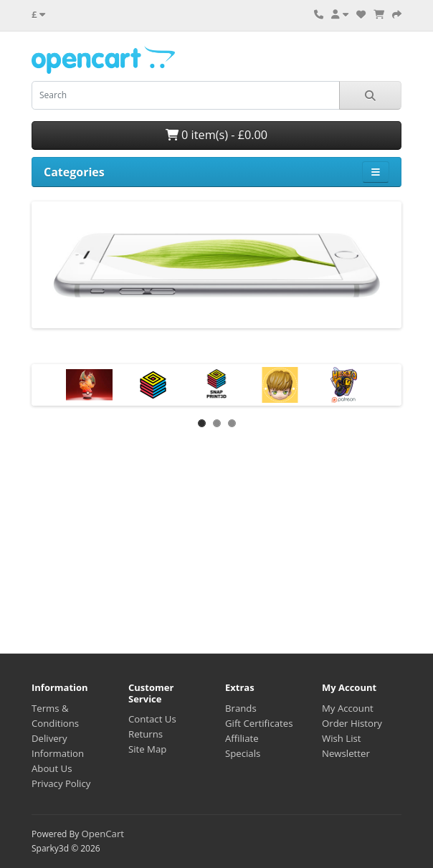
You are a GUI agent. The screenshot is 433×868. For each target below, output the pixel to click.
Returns (146, 734)
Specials (243, 753)
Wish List (342, 738)
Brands (241, 708)
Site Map (147, 749)
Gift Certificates (259, 723)
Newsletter (346, 753)
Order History (352, 723)
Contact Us (152, 719)
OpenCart (103, 834)
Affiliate (242, 738)
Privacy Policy (61, 783)
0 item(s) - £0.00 (217, 135)
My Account (348, 708)
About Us (52, 768)
